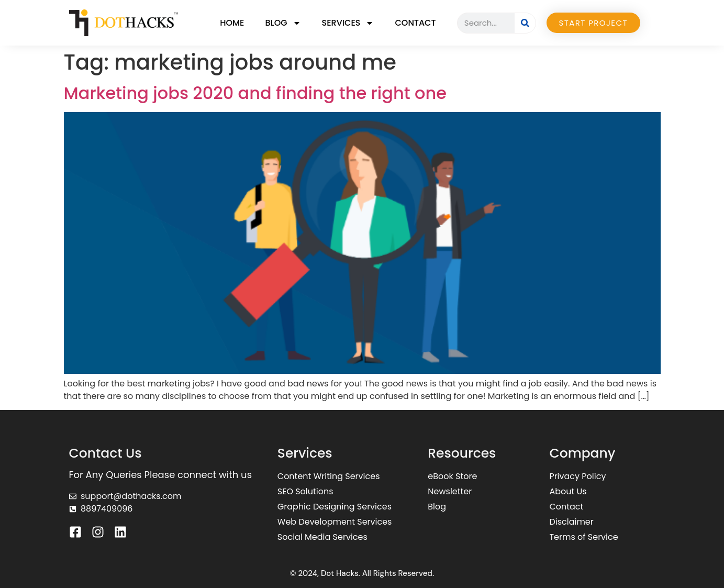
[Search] (525, 23)
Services (348, 23)
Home (232, 23)
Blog (283, 23)
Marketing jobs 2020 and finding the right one (255, 93)
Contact (415, 23)
